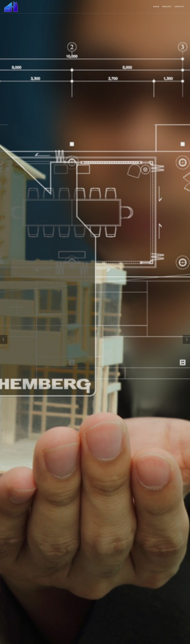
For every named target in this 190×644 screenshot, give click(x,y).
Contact (179, 7)
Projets (167, 7)
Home (156, 7)
